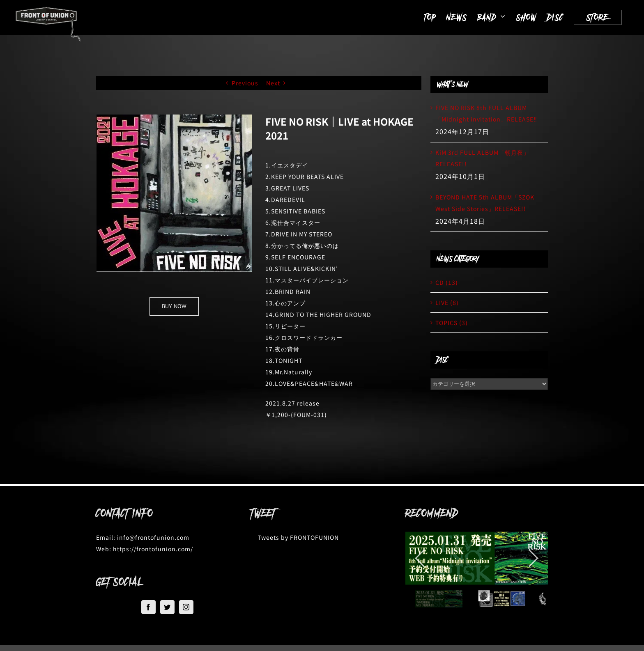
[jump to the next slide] (534, 558)
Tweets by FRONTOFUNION (298, 537)
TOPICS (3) (452, 323)
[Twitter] (167, 607)
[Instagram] (186, 607)
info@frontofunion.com (153, 537)
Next (273, 83)
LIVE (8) (447, 303)
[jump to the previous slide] (420, 558)
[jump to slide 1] (439, 599)
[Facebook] (148, 607)
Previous (245, 83)
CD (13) (447, 282)
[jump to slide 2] (502, 599)
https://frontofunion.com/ (153, 549)
